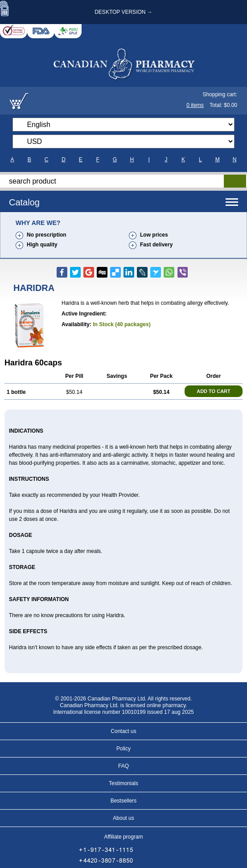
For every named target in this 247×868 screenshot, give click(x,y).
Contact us (123, 731)
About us (123, 818)
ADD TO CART (214, 391)
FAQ (123, 766)
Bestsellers (124, 801)
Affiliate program (123, 837)
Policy (123, 749)
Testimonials (123, 783)
